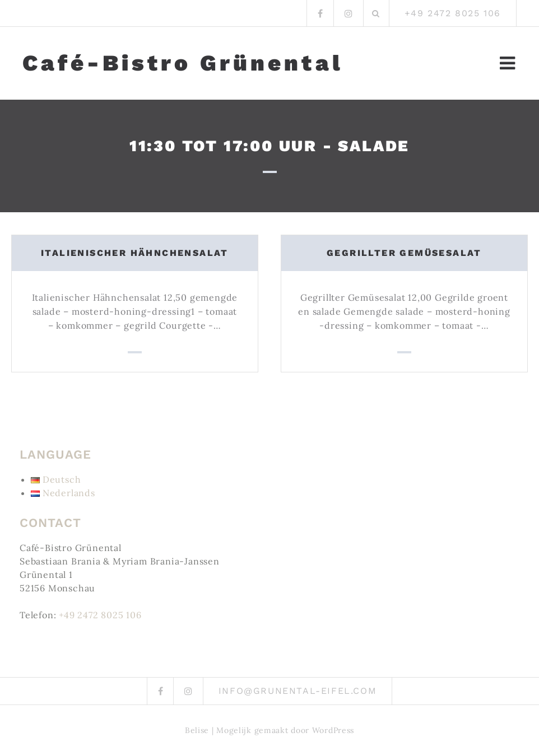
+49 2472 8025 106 (100, 615)
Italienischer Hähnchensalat (135, 253)
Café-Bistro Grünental (183, 63)
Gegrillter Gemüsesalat (404, 253)
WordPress (333, 730)
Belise (197, 730)
